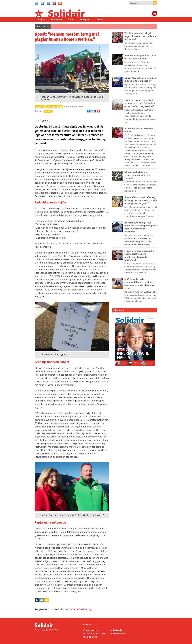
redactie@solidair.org (81, 609)
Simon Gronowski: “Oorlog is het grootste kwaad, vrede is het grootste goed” (141, 200)
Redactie (117, 630)
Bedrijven (85, 20)
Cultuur (100, 20)
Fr (155, 14)
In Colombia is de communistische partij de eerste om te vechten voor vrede (140, 284)
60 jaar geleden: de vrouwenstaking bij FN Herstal (137, 175)
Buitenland (56, 20)
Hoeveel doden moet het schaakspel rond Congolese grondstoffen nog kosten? (140, 103)
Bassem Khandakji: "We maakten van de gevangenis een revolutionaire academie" (141, 227)
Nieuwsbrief (119, 634)
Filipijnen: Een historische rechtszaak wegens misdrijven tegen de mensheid (139, 255)
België (41, 20)
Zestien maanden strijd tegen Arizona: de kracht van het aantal (141, 36)
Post (48, 111)
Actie (71, 20)
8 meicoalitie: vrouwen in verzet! (139, 130)
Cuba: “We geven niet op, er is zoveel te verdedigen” (141, 79)
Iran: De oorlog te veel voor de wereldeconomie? (140, 57)
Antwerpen (55, 107)
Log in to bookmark (37, 600)
